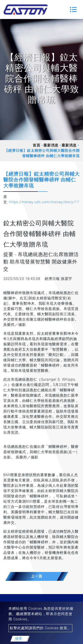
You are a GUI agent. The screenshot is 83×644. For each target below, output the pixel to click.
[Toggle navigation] (73, 9)
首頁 (37, 145)
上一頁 (37, 576)
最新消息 (51, 145)
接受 (19, 639)
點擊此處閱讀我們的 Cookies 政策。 (40, 628)
